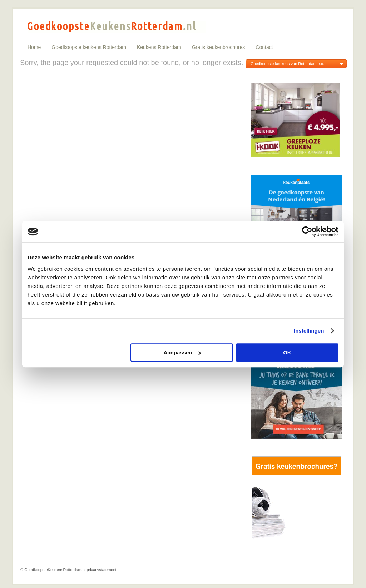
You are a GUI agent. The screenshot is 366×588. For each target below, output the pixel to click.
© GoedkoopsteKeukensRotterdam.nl (53, 570)
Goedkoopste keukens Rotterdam (89, 47)
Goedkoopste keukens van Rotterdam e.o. (287, 64)
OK (287, 352)
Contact (264, 47)
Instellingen (309, 331)
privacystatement (101, 570)
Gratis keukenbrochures (219, 47)
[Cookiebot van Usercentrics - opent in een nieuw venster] (307, 231)
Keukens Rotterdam (159, 47)
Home (34, 47)
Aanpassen (182, 352)
